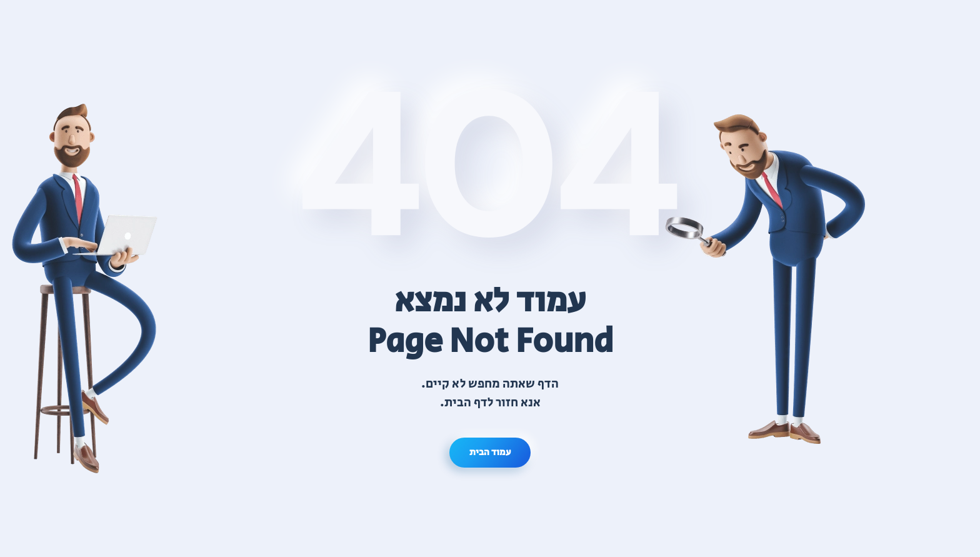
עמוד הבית (490, 452)
